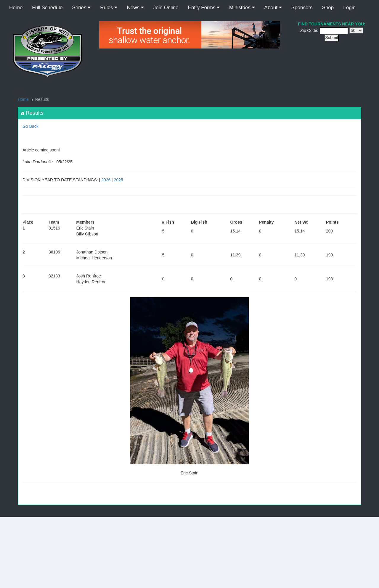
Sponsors (302, 8)
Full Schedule (47, 8)
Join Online (166, 8)
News (135, 8)
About (273, 8)
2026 (106, 180)
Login (349, 8)
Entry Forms (204, 8)
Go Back (30, 126)
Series (81, 8)
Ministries (242, 8)
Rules (109, 8)
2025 (119, 180)
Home (16, 8)
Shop (328, 8)
